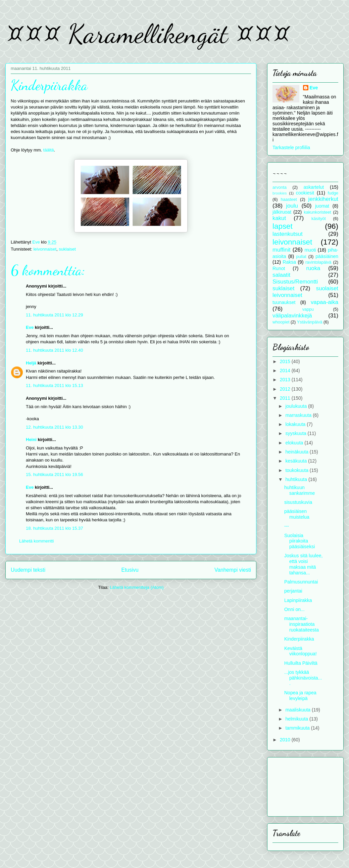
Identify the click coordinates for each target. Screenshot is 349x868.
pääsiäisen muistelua (297, 514)
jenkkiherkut (323, 199)
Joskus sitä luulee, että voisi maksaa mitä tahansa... (303, 564)
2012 (286, 389)
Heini (31, 440)
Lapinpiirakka (298, 600)
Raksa (289, 262)
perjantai (293, 591)
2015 (286, 361)
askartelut (314, 187)
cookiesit (305, 193)
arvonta (280, 187)
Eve (30, 327)
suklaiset (67, 249)
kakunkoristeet (318, 212)
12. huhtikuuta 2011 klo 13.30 (55, 427)
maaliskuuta (298, 710)
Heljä (31, 363)
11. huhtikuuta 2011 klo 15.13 (55, 385)
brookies (280, 193)
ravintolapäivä (318, 262)
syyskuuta (296, 433)
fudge (333, 193)
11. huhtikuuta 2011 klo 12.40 (55, 350)
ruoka (313, 268)
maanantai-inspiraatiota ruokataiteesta (302, 624)
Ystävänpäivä (310, 322)
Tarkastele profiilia (291, 147)
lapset (283, 226)
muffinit (282, 250)
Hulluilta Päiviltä (301, 663)
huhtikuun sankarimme (300, 490)
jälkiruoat (282, 212)
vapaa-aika (325, 302)
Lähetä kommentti (36, 541)
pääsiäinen (327, 256)
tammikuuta (298, 728)
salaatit (281, 275)
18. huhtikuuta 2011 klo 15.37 (55, 528)
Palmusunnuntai (301, 582)
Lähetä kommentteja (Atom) (137, 587)
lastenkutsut (288, 234)
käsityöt (319, 219)
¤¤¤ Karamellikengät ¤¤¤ (148, 34)
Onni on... (294, 609)
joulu (292, 206)
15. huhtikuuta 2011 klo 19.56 (55, 474)
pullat (301, 257)
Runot (279, 268)
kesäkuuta (297, 461)
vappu (308, 309)
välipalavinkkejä (292, 316)
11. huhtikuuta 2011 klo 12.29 (55, 315)
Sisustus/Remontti (295, 282)
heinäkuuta (297, 452)
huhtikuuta (297, 479)
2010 (286, 740)
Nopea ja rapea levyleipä (300, 696)
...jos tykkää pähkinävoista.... (303, 678)
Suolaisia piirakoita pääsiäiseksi (300, 541)
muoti (310, 250)
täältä (49, 150)
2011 (286, 398)
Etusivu (130, 570)
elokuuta (295, 443)
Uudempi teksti (28, 570)
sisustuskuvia (298, 502)
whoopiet (281, 322)
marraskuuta (299, 415)
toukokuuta (297, 470)
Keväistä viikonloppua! (301, 651)
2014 (286, 371)
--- (287, 526)
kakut (279, 218)
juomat (322, 206)
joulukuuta (297, 406)
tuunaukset (284, 302)
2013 (286, 380)
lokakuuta (296, 424)
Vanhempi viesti (233, 570)
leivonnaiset (45, 249)
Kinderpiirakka (299, 639)
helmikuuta (297, 719)
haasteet (289, 200)
